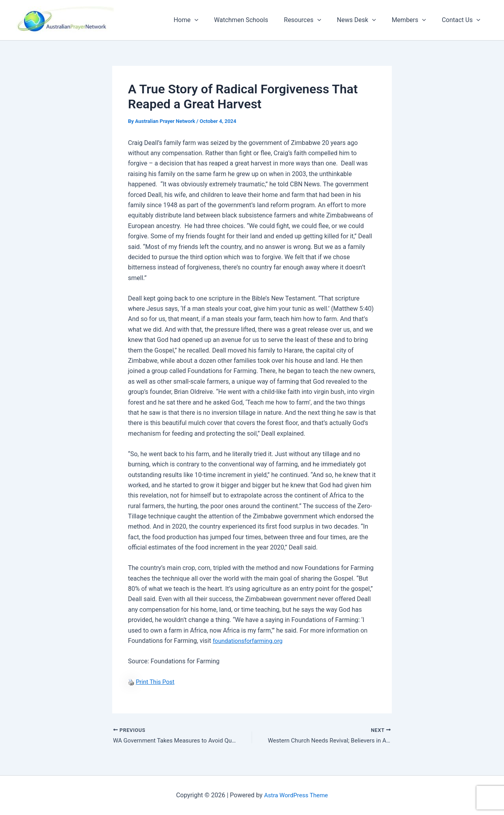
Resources (314, 20)
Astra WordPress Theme (296, 795)
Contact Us (463, 20)
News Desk (364, 20)
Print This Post (156, 682)
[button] (212, 20)
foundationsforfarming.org (250, 641)
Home (203, 20)
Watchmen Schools (255, 20)
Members (414, 20)
